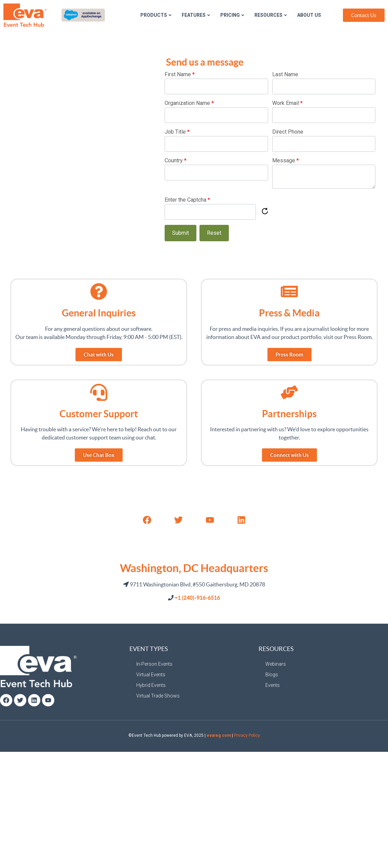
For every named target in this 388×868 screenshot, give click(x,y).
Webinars (276, 664)
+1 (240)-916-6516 (197, 598)
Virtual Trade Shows (158, 696)
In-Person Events (154, 664)
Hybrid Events (151, 685)
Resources (271, 15)
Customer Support (99, 414)
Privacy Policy (247, 735)
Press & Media (289, 313)
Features (196, 15)
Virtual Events (151, 675)
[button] (99, 455)
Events (273, 685)
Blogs (272, 675)
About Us (309, 15)
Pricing (232, 15)
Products (156, 15)
